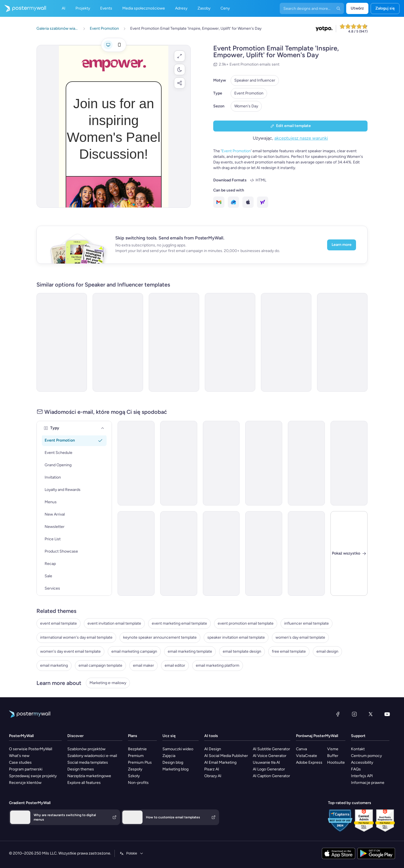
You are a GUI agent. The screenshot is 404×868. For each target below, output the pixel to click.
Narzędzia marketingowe (89, 776)
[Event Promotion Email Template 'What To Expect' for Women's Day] (174, 342)
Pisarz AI (212, 769)
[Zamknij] (349, 553)
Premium (136, 756)
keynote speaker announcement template (160, 637)
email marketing (54, 665)
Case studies (20, 762)
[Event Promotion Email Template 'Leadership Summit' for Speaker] (221, 463)
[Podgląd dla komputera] (108, 45)
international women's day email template (76, 637)
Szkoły (134, 776)
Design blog (173, 762)
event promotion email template (246, 623)
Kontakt (358, 749)
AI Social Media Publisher (226, 756)
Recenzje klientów (25, 783)
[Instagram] (354, 714)
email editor (175, 665)
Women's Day (246, 106)
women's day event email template (70, 651)
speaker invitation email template (236, 637)
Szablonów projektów (86, 749)
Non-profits (138, 783)
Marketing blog (175, 769)
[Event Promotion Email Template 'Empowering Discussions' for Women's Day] (62, 342)
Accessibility (362, 762)
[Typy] (103, 428)
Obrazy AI (213, 776)
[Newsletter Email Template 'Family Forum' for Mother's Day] (306, 463)
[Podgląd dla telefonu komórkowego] (119, 45)
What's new (19, 756)
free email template (289, 651)
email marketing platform (218, 665)
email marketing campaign (134, 651)
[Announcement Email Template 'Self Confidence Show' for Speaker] (286, 342)
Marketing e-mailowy (108, 683)
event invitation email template (114, 623)
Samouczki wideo (178, 749)
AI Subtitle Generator (271, 749)
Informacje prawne (368, 783)
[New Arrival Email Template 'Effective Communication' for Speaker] (136, 553)
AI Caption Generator (271, 776)
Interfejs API (362, 776)
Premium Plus (140, 762)
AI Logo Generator (269, 769)
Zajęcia (169, 756)
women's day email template (300, 637)
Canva (301, 749)
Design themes (81, 769)
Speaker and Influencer (255, 80)
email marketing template (190, 651)
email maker (144, 665)
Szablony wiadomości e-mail (92, 756)
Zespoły (135, 769)
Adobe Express (309, 762)
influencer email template (307, 623)
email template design (242, 651)
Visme (333, 749)
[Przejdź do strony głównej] (23, 8)
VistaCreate (307, 756)
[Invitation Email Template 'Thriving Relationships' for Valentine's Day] (306, 553)
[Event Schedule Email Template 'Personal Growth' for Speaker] (349, 463)
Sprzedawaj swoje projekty (33, 776)
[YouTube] (387, 714)
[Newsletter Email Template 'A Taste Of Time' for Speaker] (342, 342)
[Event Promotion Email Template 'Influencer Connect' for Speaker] (179, 553)
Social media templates (88, 762)
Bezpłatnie (137, 749)
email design (327, 651)
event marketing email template (179, 623)
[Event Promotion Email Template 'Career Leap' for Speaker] (264, 463)
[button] (180, 56)
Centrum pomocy (366, 756)
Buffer (333, 756)
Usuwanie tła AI (266, 762)
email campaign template (100, 665)
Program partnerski (26, 769)
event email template (58, 623)
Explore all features (84, 783)
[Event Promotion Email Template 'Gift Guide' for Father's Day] (136, 463)
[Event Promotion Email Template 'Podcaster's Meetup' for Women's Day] (118, 342)
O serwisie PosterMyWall (31, 749)
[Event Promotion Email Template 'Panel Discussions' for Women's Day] (230, 342)
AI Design (213, 749)
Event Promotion (249, 93)
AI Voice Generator (270, 756)
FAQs (356, 769)
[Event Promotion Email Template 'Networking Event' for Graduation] (264, 553)
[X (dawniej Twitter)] (371, 714)
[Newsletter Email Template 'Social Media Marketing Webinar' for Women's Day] (221, 553)
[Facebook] (338, 714)
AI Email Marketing (220, 762)
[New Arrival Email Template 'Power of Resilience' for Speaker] (179, 463)
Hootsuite (336, 762)
